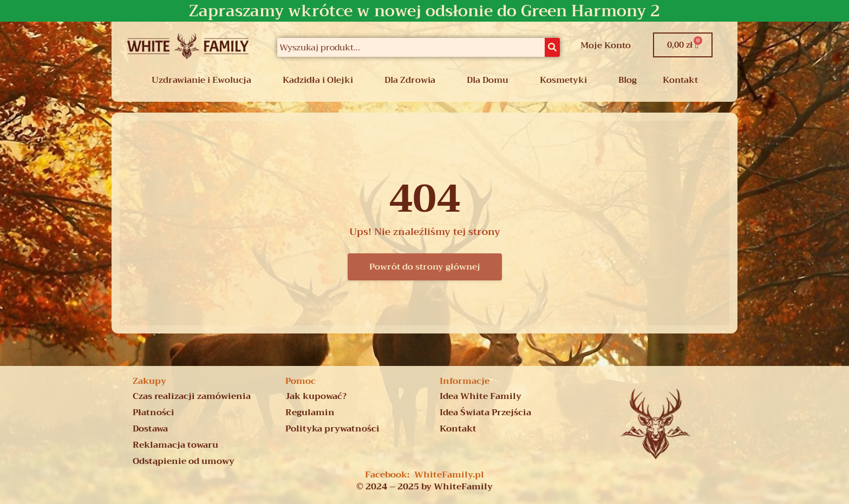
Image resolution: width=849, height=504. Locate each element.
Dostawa (150, 429)
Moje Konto (606, 45)
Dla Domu (488, 80)
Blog (628, 80)
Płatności (154, 413)
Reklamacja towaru (175, 445)
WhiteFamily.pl (449, 475)
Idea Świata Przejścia (485, 413)
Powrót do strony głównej (425, 267)
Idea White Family (481, 396)
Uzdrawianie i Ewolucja (201, 80)
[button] (204, 80)
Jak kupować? (316, 396)
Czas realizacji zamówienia (192, 396)
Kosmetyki (563, 80)
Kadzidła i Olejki (318, 80)
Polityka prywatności (332, 429)
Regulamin (310, 413)
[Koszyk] (683, 45)
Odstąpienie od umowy (184, 461)
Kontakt (680, 80)
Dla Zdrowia (410, 80)
